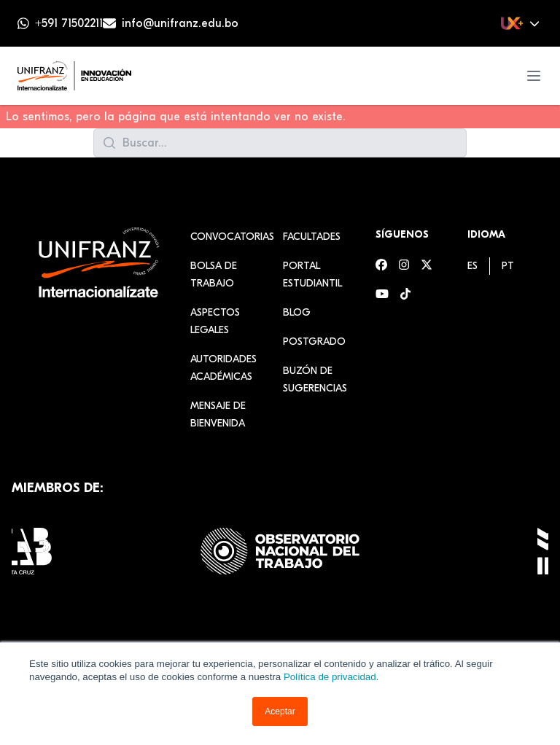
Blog (297, 312)
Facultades (312, 237)
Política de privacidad (330, 677)
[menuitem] (472, 266)
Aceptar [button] (280, 711)
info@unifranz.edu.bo (180, 23)
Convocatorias (232, 237)
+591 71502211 (69, 23)
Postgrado (314, 342)
